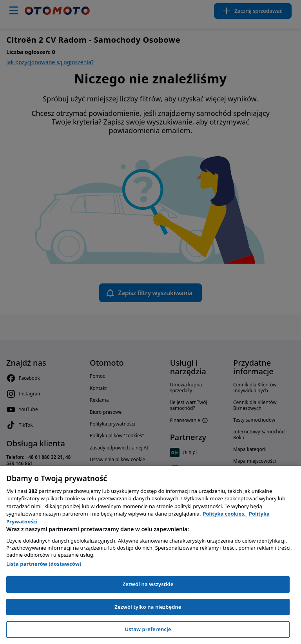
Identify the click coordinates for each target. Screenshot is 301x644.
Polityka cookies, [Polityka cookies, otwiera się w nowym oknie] (225, 514)
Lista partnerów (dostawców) (44, 564)
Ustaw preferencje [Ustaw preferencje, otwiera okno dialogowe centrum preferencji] (148, 629)
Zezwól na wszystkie (148, 584)
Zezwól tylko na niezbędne (148, 607)
